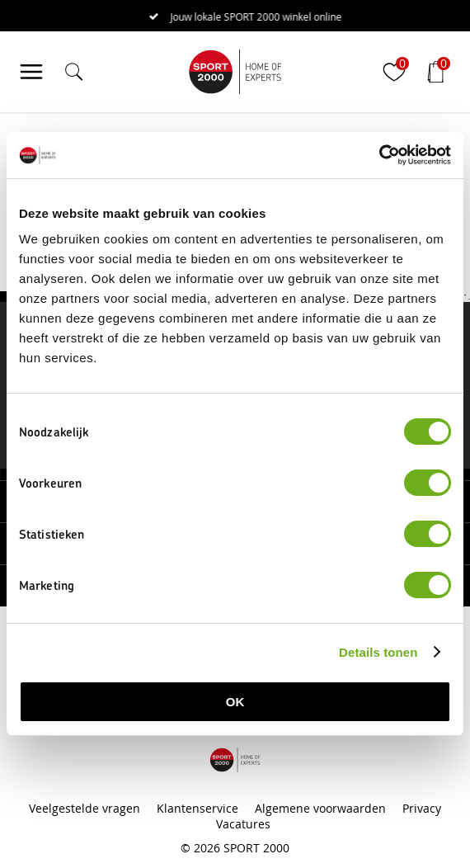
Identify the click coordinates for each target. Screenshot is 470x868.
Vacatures (243, 824)
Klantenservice (197, 808)
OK (235, 702)
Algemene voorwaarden (320, 808)
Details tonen (378, 652)
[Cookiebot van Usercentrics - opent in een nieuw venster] (379, 155)
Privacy (422, 808)
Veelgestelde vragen (85, 808)
